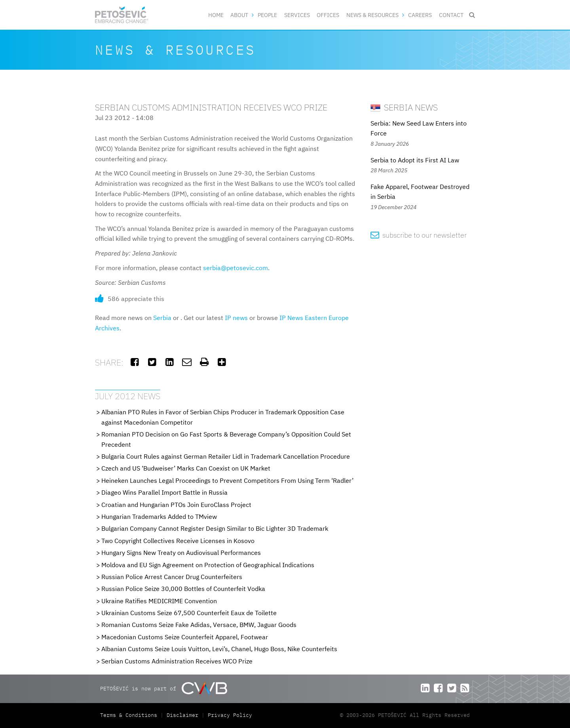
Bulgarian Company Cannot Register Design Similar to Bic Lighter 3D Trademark (215, 528)
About (239, 15)
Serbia (162, 318)
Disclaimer (182, 715)
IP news (236, 318)
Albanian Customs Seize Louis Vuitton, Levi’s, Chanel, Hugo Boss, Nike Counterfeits (219, 649)
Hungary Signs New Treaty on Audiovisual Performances (181, 553)
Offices (328, 15)
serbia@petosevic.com (236, 268)
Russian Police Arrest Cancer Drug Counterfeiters (172, 577)
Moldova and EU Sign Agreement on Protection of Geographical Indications (208, 565)
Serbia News (404, 107)
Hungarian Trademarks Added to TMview (159, 516)
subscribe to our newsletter (419, 235)
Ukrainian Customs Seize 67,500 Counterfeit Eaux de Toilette (189, 613)
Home (216, 15)
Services (297, 15)
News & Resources (372, 15)
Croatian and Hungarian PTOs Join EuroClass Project (176, 505)
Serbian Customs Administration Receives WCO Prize (177, 661)
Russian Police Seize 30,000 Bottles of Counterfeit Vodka (183, 589)
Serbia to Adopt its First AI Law (415, 160)
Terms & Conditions (130, 715)
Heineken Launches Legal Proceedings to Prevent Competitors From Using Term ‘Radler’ (227, 480)
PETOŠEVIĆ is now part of (164, 688)
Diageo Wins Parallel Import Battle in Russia (164, 492)
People (267, 15)
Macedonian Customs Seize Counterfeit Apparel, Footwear (185, 637)
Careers (420, 15)
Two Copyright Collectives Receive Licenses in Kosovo (178, 541)
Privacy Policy (230, 715)
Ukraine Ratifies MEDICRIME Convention (159, 601)
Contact (451, 15)
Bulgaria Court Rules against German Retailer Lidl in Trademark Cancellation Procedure (226, 456)
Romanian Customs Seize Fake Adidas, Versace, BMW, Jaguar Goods (199, 625)
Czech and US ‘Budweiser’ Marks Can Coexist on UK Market (186, 468)
